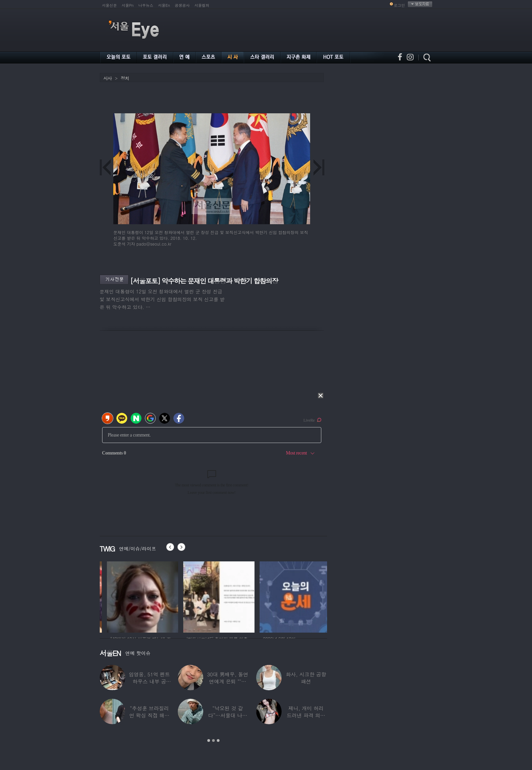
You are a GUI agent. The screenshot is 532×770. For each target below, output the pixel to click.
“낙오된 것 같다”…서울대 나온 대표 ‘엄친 (228, 715)
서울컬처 (202, 5)
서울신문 (110, 5)
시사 (108, 78)
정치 (125, 78)
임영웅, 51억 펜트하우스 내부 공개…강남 (149, 681)
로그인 (400, 5)
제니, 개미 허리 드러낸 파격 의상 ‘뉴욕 (306, 715)
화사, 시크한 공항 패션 (306, 678)
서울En (164, 5)
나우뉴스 (146, 5)
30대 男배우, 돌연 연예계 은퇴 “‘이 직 (228, 681)
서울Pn (128, 5)
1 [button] (209, 740)
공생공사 (182, 5)
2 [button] (213, 740)
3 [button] (218, 740)
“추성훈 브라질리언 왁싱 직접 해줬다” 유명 (149, 715)
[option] (135, 596)
